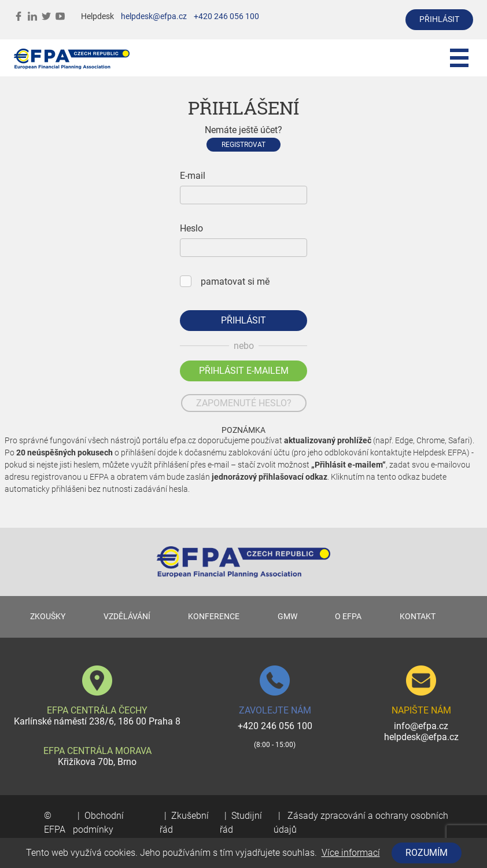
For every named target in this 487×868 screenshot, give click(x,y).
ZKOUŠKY (48, 617)
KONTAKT (418, 617)
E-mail (193, 176)
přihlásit (439, 19)
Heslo (191, 228)
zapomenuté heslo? (244, 403)
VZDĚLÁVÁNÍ (127, 617)
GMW (287, 617)
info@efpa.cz (421, 726)
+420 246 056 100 (226, 16)
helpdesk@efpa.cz (154, 16)
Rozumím (427, 853)
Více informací (351, 853)
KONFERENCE (214, 617)
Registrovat (244, 145)
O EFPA (348, 617)
